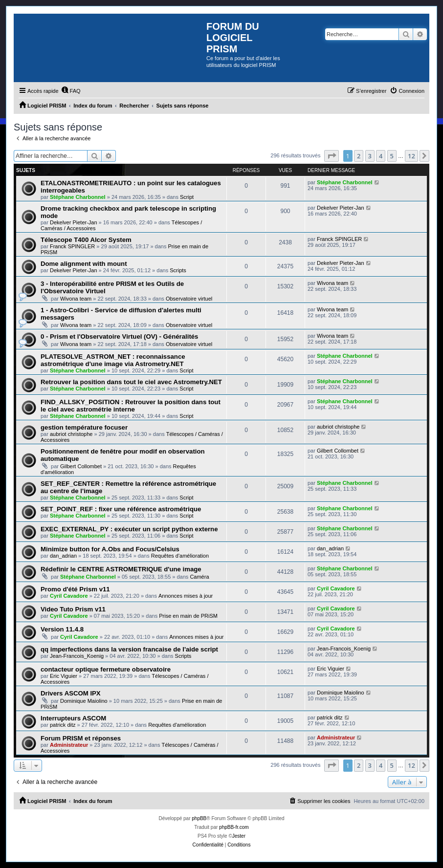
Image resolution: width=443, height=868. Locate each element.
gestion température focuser (84, 427)
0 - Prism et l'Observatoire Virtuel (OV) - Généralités (119, 336)
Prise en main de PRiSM (188, 616)
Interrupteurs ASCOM (73, 718)
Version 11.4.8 (62, 629)
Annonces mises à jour (186, 596)
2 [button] (359, 156)
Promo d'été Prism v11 (75, 589)
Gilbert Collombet (81, 466)
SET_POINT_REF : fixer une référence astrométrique (121, 509)
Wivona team (76, 299)
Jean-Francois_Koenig (77, 656)
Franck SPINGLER (72, 246)
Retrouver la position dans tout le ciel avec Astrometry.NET (131, 382)
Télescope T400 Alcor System (86, 240)
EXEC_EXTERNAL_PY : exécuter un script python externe (129, 529)
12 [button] (411, 156)
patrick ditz (63, 725)
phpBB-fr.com (234, 827)
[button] (332, 156)
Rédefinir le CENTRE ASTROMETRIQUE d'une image (121, 569)
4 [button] (381, 156)
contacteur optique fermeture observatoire (106, 669)
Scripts (178, 270)
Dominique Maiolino (84, 701)
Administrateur (69, 745)
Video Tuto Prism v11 (73, 609)
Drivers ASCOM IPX (71, 693)
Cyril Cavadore (69, 596)
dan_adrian (63, 556)
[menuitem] (71, 91)
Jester (239, 836)
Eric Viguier (64, 676)
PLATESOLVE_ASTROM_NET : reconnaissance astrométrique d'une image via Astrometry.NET (113, 360)
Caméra (199, 577)
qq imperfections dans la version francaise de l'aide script (129, 649)
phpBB (199, 818)
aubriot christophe (71, 434)
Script (187, 197)
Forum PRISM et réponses (81, 738)
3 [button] (370, 156)
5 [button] (392, 156)
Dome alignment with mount (84, 264)
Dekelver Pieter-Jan (74, 222)
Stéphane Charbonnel (78, 197)
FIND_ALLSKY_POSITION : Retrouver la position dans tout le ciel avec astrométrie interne (131, 406)
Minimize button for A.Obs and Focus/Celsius (110, 549)
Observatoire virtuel (189, 299)
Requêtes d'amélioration (180, 556)
